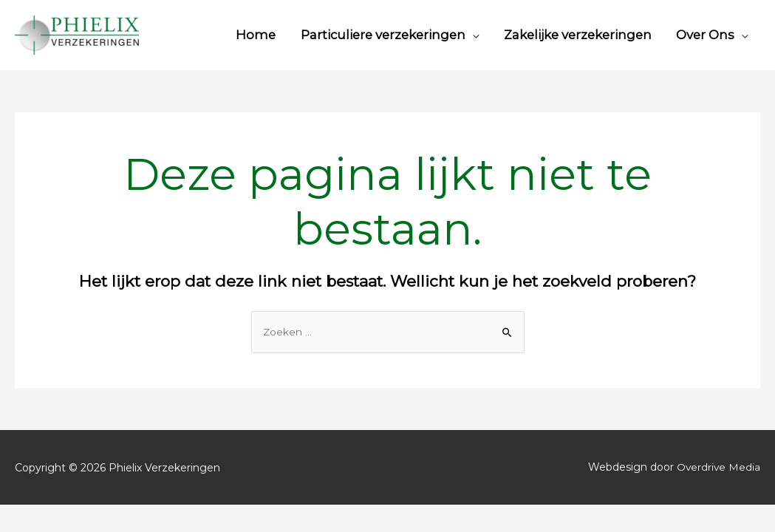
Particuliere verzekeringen (383, 35)
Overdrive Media (718, 468)
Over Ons (705, 35)
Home (256, 35)
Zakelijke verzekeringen (578, 35)
